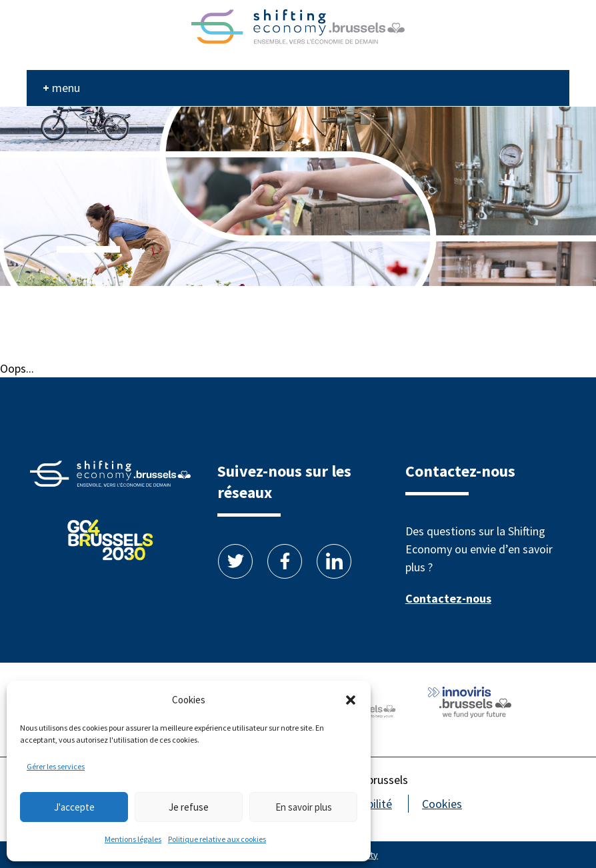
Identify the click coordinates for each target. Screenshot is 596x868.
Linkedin (334, 561)
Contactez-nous (448, 598)
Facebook (285, 561)
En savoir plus (304, 807)
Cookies (442, 804)
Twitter (235, 561)
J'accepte (74, 807)
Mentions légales (133, 839)
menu (66, 88)
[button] (351, 700)
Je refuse (189, 807)
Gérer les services (56, 766)
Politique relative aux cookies (217, 839)
